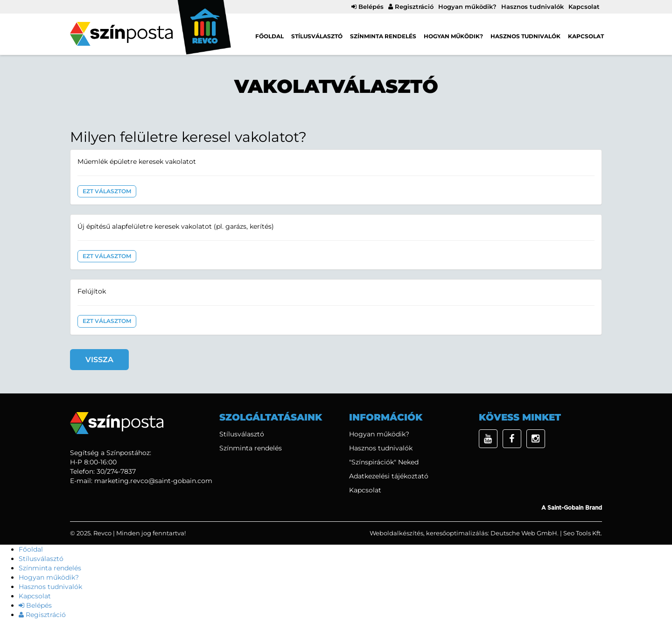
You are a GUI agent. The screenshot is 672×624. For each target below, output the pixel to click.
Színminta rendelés (383, 36)
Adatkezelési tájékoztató (389, 476)
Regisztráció (411, 7)
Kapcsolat (584, 7)
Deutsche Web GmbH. (525, 533)
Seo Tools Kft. (583, 533)
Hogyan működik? (467, 7)
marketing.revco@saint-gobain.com (153, 481)
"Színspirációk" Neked (384, 462)
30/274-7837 (116, 471)
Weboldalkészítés (396, 533)
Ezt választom (107, 191)
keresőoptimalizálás (457, 533)
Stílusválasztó (317, 36)
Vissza (99, 360)
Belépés (367, 7)
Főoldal (269, 36)
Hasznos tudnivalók (532, 7)
